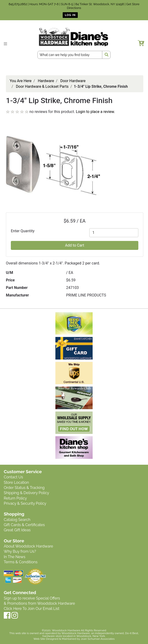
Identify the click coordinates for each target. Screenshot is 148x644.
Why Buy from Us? (20, 551)
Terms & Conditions (21, 562)
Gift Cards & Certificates (24, 525)
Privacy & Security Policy (25, 503)
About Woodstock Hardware (28, 546)
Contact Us (13, 477)
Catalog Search (17, 520)
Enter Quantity (23, 231)
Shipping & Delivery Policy (27, 493)
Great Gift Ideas (17, 530)
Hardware (46, 81)
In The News (14, 557)
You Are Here (21, 81)
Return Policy (15, 498)
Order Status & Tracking (24, 488)
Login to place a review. (95, 112)
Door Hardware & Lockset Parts (42, 86)
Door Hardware (73, 81)
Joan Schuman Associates (98, 639)
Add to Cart (75, 245)
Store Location (16, 482)
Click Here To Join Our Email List (32, 609)
